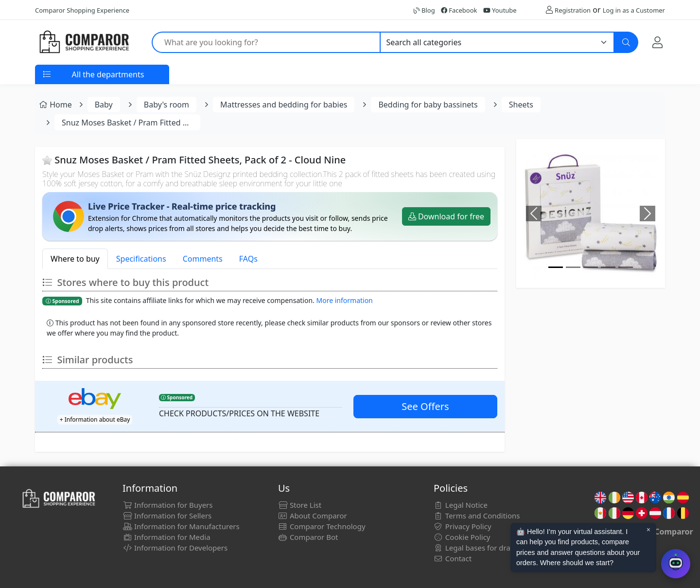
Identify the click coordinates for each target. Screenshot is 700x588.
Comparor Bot (308, 537)
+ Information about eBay (95, 419)
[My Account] (657, 42)
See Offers (425, 406)
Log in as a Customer (634, 10)
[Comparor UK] (84, 42)
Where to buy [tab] (75, 259)
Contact (453, 558)
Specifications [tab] (141, 259)
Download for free (446, 216)
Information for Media (166, 537)
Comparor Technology (322, 526)
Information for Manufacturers (181, 526)
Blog (424, 10)
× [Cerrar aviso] (648, 530)
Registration (573, 10)
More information (345, 300)
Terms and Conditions (477, 516)
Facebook (459, 10)
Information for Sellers (167, 516)
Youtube (500, 10)
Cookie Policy (462, 537)
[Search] (626, 42)
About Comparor (313, 516)
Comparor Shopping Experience (82, 10)
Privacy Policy (463, 526)
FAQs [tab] (248, 259)
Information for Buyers (168, 505)
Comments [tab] (203, 259)
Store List (300, 505)
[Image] (556, 267)
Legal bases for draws (477, 548)
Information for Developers (175, 548)
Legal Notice (461, 505)
